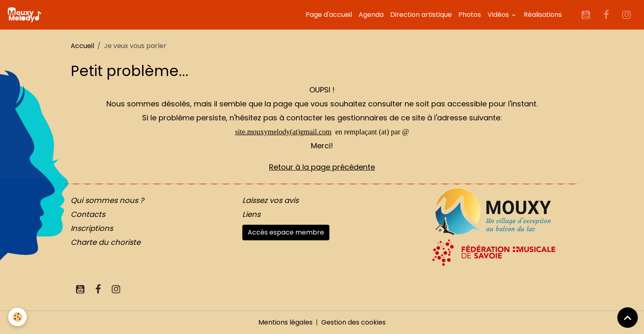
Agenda (371, 15)
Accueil (82, 46)
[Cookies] (17, 317)
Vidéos (499, 15)
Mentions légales (285, 322)
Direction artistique (421, 15)
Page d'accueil (329, 15)
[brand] (26, 15)
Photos (470, 15)
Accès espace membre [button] (286, 232)
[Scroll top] (628, 318)
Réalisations (543, 15)
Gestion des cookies (353, 322)
